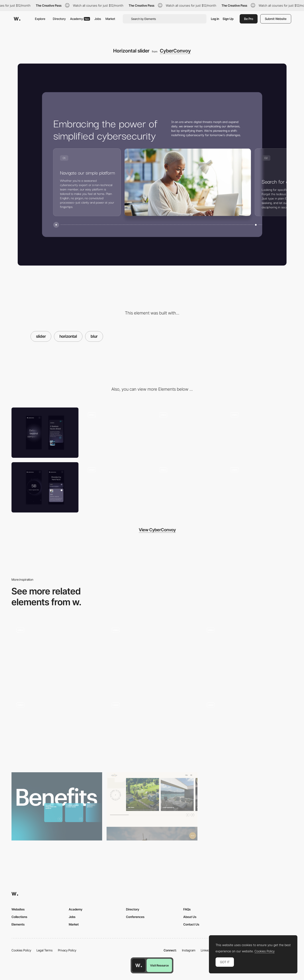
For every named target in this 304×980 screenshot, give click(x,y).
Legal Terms (45, 950)
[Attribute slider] (57, 806)
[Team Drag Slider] (152, 732)
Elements (18, 924)
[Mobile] (45, 433)
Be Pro (249, 19)
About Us (190, 917)
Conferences (135, 917)
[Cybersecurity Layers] (188, 487)
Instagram (189, 950)
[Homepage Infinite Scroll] (57, 657)
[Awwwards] (17, 19)
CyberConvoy (175, 51)
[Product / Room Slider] (152, 806)
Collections (19, 917)
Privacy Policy (67, 950)
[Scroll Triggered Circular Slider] (152, 657)
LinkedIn (206, 950)
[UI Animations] (259, 487)
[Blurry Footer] (247, 732)
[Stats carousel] (188, 433)
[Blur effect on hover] (247, 657)
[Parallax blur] (116, 487)
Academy (80, 19)
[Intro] (259, 433)
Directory (59, 19)
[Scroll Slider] (57, 732)
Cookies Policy (21, 950)
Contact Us (191, 924)
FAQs (187, 909)
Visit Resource (159, 965)
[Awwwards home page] (139, 965)
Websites (18, 909)
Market (110, 19)
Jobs (98, 19)
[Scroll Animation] (116, 433)
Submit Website (276, 19)
